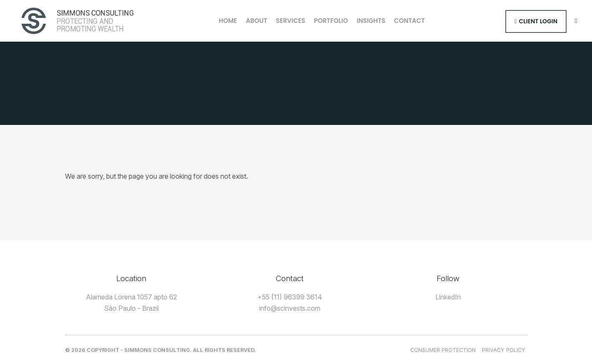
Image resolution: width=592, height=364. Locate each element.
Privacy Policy (504, 350)
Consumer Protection (443, 350)
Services (290, 21)
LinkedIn (448, 297)
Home (228, 21)
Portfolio (331, 21)
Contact (410, 21)
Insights (371, 21)
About (256, 21)
